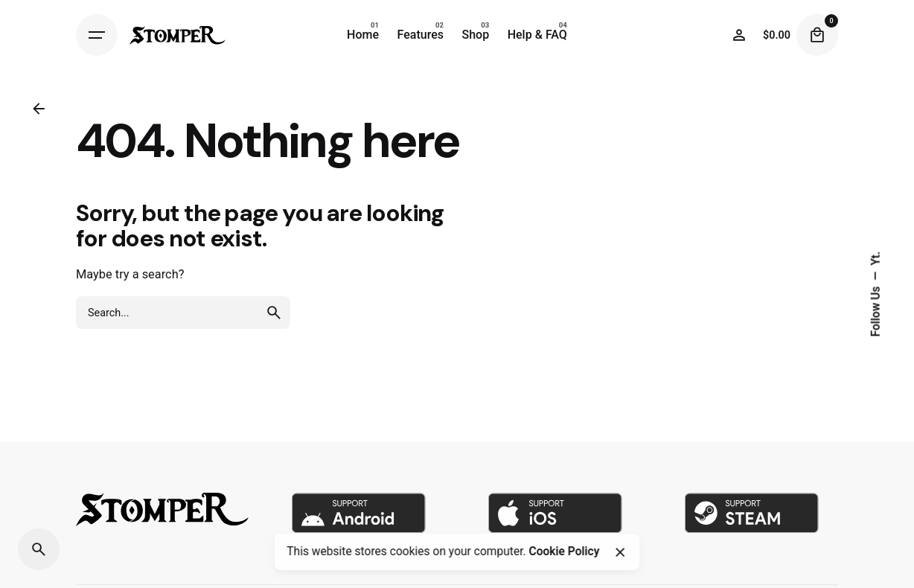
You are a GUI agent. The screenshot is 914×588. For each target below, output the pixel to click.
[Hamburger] (97, 35)
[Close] (620, 552)
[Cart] (817, 35)
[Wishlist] (739, 35)
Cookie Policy (564, 552)
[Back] (39, 109)
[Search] (39, 549)
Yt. (875, 259)
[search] (274, 313)
